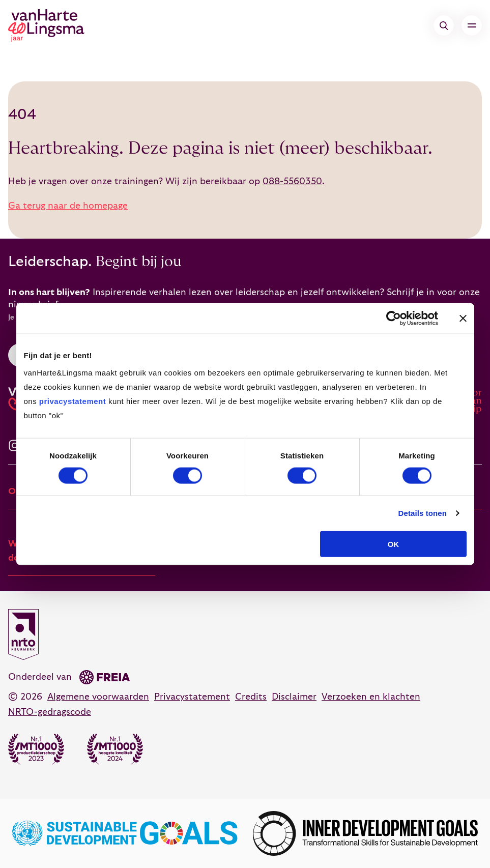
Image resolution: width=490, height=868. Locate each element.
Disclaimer (294, 697)
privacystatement (73, 401)
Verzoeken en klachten (371, 697)
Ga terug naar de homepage (68, 206)
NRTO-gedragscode (50, 712)
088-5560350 (292, 181)
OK (394, 544)
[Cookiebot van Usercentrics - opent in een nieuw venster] (394, 319)
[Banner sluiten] (463, 319)
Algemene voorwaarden (98, 697)
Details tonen (423, 513)
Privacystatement (192, 697)
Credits (251, 697)
